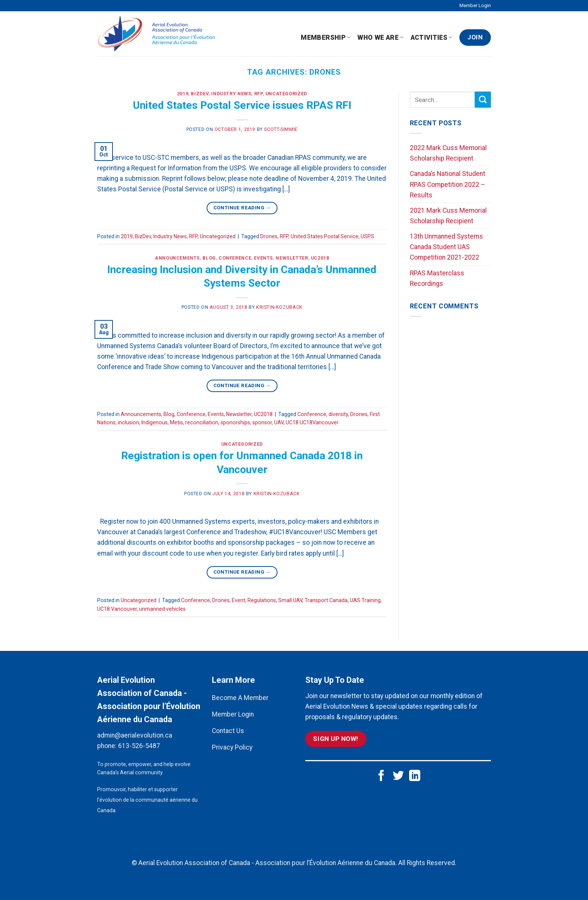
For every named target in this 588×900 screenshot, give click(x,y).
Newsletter (292, 258)
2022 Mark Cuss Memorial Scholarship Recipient (448, 153)
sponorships (235, 422)
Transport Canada (326, 600)
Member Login (475, 5)
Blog (209, 258)
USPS (367, 236)
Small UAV (290, 600)
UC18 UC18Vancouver (312, 422)
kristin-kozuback (279, 307)
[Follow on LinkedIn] (415, 776)
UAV (279, 422)
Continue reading (242, 208)
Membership (326, 38)
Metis (176, 422)
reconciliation (202, 422)
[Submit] (483, 100)
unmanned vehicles (162, 609)
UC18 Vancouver (117, 609)
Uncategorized (286, 94)
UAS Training (365, 600)
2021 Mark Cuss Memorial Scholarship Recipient (448, 216)
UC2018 (320, 258)
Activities (432, 38)
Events (263, 258)
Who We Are (380, 38)
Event (238, 600)
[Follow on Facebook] (381, 776)
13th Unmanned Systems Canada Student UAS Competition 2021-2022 (446, 247)
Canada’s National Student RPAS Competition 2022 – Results (448, 184)
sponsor (262, 422)
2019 (183, 94)
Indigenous (154, 422)
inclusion (128, 422)
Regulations (262, 600)
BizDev (200, 94)
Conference (235, 258)
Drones (269, 236)
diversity (338, 414)
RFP (259, 94)
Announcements (177, 258)
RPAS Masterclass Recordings (437, 278)
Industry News (231, 94)
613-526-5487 (139, 746)
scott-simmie (281, 129)
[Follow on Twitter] (398, 776)
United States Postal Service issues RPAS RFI (242, 105)
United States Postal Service (325, 236)
